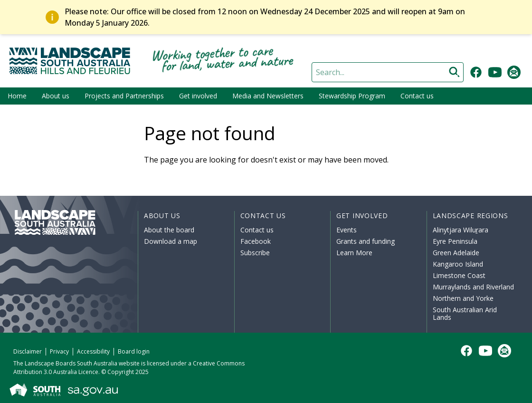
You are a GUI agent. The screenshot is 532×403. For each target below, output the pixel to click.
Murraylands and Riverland (473, 287)
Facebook (256, 241)
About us (56, 96)
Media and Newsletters (268, 96)
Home (17, 96)
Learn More (354, 253)
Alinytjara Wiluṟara (461, 230)
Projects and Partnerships (124, 96)
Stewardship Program (352, 96)
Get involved (198, 96)
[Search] (388, 72)
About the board (169, 230)
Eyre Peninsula (455, 241)
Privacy (59, 351)
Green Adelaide (456, 253)
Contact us (417, 96)
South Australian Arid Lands (465, 313)
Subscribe (255, 253)
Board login (134, 351)
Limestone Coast (459, 275)
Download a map (171, 241)
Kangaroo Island (458, 264)
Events (347, 230)
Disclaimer (28, 351)
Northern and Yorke (463, 298)
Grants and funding (366, 241)
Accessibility (93, 351)
